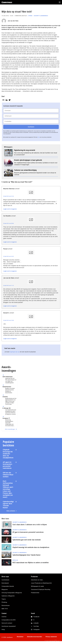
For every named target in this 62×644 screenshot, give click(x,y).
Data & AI (15, 560)
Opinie (30, 16)
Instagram (37, 629)
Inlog (3, 629)
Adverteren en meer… (37, 580)
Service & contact (7, 623)
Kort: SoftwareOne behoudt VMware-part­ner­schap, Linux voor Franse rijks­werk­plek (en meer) (8, 489)
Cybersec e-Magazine (8, 596)
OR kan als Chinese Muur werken (8, 475)
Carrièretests (5, 580)
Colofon (4, 617)
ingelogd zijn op (15, 352)
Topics (4, 599)
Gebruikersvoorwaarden (35, 637)
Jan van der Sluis (13, 21)
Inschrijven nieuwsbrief (9, 626)
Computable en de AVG (9, 620)
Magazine (5, 589)
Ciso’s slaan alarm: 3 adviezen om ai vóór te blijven (30, 525)
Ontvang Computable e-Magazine (12, 593)
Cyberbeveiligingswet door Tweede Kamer (8, 505)
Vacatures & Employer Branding (41, 589)
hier (39, 137)
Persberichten (35, 593)
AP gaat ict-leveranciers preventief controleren (7, 465)
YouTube (36, 626)
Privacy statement (51, 637)
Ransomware (6, 605)
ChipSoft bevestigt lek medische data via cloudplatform (8, 454)
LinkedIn (36, 623)
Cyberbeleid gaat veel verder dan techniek (27, 540)
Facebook (36, 617)
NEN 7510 (5, 609)
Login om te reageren (10, 209)
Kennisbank (5, 583)
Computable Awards (8, 586)
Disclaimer (20, 637)
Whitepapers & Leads (37, 586)
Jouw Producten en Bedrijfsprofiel (41, 583)
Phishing (4, 602)
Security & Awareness (41, 16)
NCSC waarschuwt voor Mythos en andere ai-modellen (31, 563)
